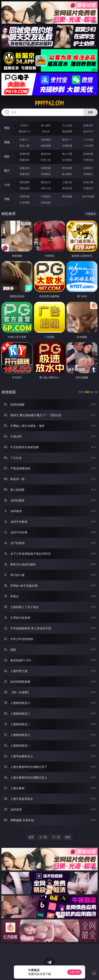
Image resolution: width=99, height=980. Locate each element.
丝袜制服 (46, 146)
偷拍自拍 (46, 154)
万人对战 (67, 125)
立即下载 (74, 972)
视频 (7, 142)
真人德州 (46, 125)
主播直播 (67, 146)
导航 (7, 199)
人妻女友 (67, 182)
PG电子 (24, 125)
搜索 (90, 112)
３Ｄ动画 (88, 140)
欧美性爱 (88, 154)
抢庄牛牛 (88, 131)
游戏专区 (88, 125)
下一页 (56, 837)
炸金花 (46, 131)
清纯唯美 (46, 174)
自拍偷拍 (46, 140)
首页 (31, 837)
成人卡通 (67, 154)
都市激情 (25, 182)
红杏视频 (25, 202)
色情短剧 (46, 202)
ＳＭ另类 (88, 146)
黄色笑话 (67, 188)
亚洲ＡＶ (25, 140)
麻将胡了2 (25, 131)
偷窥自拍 (25, 168)
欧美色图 (67, 168)
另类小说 (46, 188)
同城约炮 (25, 196)
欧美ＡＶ (67, 140)
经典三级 (46, 160)
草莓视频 (67, 196)
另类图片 (88, 174)
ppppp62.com (49, 103)
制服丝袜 (25, 160)
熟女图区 (67, 174)
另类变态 (88, 160)
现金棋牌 (67, 131)
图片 (7, 171)
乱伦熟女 (67, 160)
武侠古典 (88, 182)
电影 (7, 156)
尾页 (68, 837)
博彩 (7, 128)
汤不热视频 (88, 196)
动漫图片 (88, 168)
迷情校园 (25, 188)
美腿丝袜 (25, 174)
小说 (7, 185)
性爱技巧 (88, 188)
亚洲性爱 (25, 154)
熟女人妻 (25, 146)
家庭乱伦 (46, 182)
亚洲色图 (46, 168)
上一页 (43, 837)
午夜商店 (46, 196)
